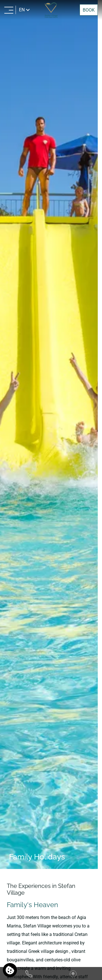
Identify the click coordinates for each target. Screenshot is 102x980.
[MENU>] (9, 10)
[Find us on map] (73, 974)
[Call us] (29, 974)
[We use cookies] (10, 970)
